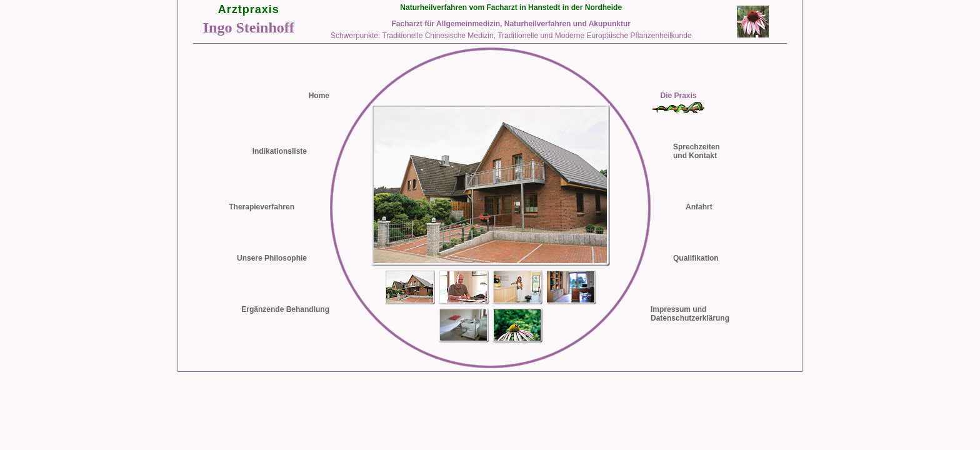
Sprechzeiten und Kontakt (697, 151)
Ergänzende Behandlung (285, 309)
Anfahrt (699, 207)
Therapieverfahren (262, 207)
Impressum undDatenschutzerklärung (690, 314)
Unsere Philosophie (272, 258)
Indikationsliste (280, 151)
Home (319, 96)
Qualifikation (696, 258)
